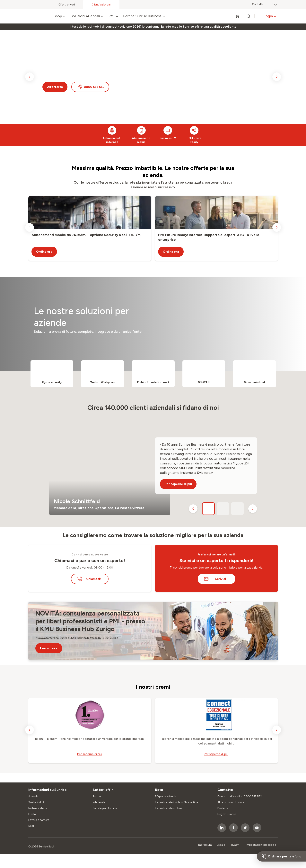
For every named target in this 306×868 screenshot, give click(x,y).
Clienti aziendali (101, 5)
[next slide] (277, 77)
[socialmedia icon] (222, 828)
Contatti (258, 4)
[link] (199, 27)
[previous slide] (30, 77)
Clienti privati (67, 5)
